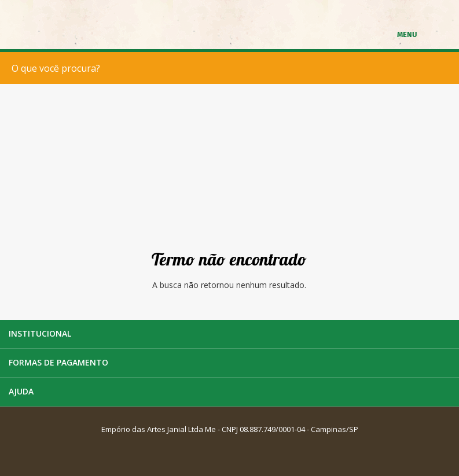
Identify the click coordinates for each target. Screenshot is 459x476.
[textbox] (232, 68)
